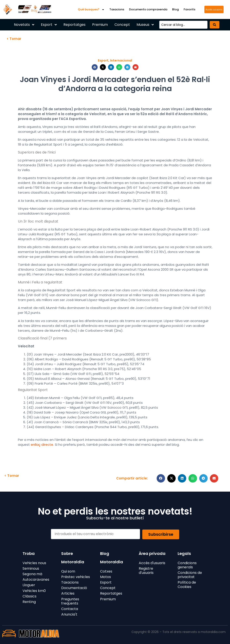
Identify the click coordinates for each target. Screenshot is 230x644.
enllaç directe (42, 445)
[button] (95, 67)
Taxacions (117, 9)
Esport (103, 60)
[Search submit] (215, 25)
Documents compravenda (148, 9)
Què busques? (91, 10)
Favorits (189, 9)
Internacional (121, 60)
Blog (175, 9)
